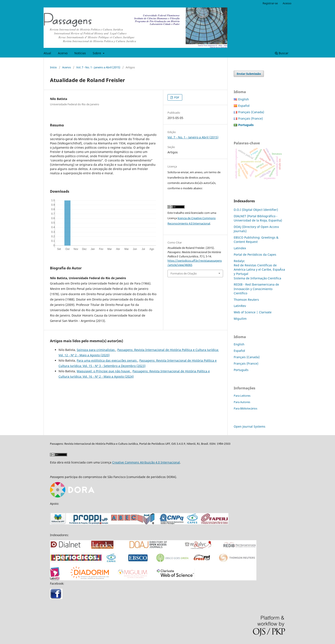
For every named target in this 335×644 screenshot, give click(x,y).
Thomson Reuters (246, 300)
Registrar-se (270, 3)
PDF (176, 97)
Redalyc (239, 261)
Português (241, 370)
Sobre (97, 53)
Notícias (80, 53)
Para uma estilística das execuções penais (107, 360)
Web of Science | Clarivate (253, 312)
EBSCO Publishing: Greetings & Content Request (256, 240)
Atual (47, 53)
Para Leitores (242, 396)
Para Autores (242, 402)
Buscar (282, 53)
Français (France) (251, 118)
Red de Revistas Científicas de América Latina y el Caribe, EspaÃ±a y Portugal (259, 269)
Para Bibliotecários (245, 408)
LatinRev (240, 306)
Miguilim (240, 319)
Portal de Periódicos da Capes (255, 255)
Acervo (63, 53)
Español (244, 106)
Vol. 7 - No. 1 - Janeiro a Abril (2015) (98, 67)
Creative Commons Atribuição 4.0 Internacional (146, 462)
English (244, 99)
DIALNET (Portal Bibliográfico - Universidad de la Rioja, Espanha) (258, 218)
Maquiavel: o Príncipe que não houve (104, 371)
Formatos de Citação (184, 273)
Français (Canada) (251, 112)
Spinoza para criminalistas (96, 350)
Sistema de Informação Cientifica (257, 278)
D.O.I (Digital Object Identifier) (256, 210)
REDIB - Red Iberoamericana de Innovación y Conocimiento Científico (256, 289)
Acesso (287, 3)
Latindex (240, 248)
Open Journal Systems (250, 426)
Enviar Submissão (249, 74)
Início (53, 67)
